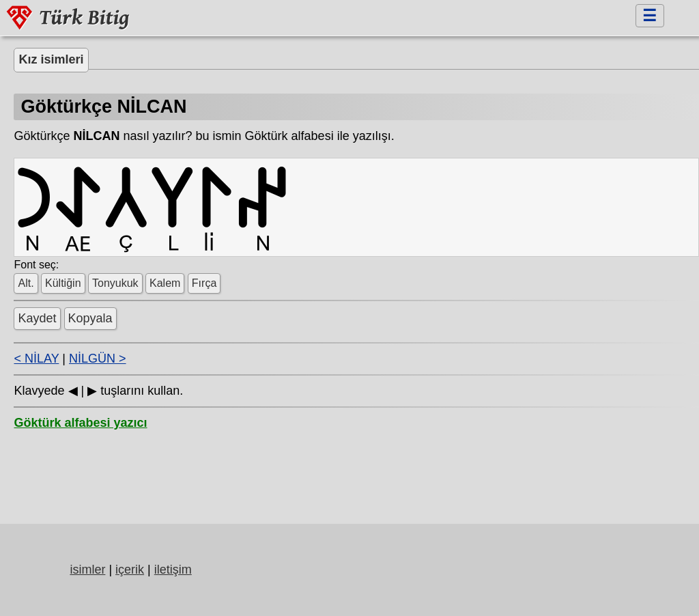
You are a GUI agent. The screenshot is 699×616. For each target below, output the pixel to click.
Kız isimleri (51, 59)
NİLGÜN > (98, 359)
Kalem (165, 283)
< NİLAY (36, 359)
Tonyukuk (115, 283)
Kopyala (90, 318)
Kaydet (37, 318)
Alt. (26, 283)
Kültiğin (63, 283)
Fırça (204, 283)
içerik (130, 570)
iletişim (173, 570)
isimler (87, 570)
